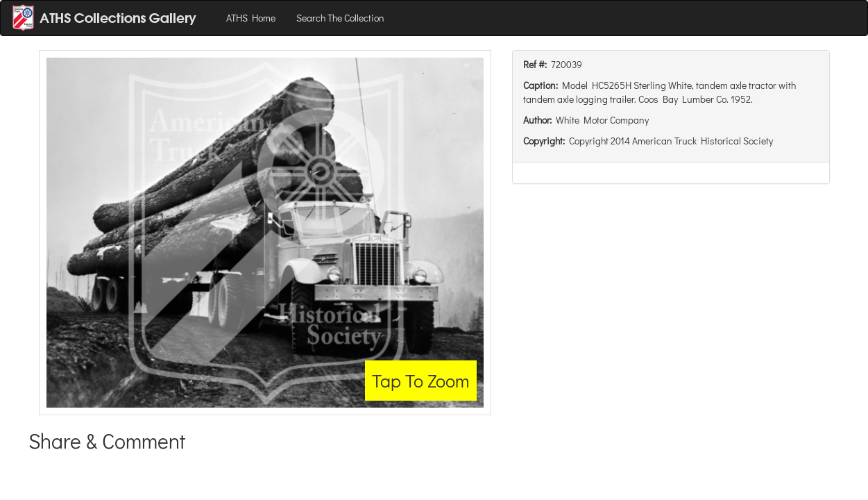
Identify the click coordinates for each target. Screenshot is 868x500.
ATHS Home (251, 18)
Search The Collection (340, 18)
